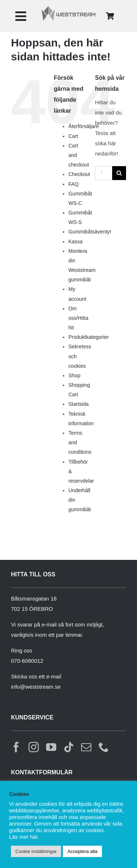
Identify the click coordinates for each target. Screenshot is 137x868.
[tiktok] (69, 747)
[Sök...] (104, 173)
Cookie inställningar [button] (36, 851)
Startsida (78, 404)
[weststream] (68, 8)
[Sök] (119, 173)
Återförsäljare (83, 126)
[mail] (86, 747)
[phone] (104, 747)
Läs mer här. (24, 837)
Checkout (79, 174)
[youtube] (51, 747)
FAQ (73, 184)
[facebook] (16, 747)
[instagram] (34, 747)
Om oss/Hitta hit (78, 318)
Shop (74, 375)
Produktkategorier (89, 337)
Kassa (75, 242)
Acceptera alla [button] (82, 851)
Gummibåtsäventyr (90, 232)
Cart (73, 136)
